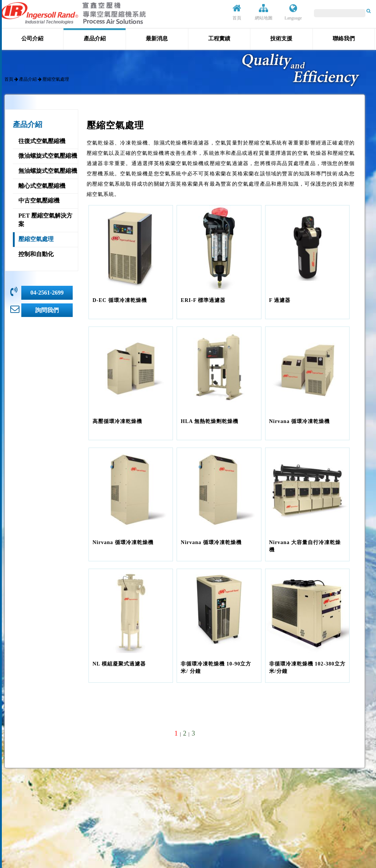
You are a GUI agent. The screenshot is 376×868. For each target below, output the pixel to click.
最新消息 (157, 39)
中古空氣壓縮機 (39, 200)
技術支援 (281, 39)
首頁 (237, 12)
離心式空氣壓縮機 (42, 186)
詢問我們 (47, 310)
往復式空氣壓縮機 (42, 141)
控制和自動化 (36, 254)
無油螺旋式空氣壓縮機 (48, 171)
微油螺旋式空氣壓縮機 (48, 156)
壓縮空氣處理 (36, 239)
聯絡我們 (344, 39)
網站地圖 (264, 12)
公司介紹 (32, 39)
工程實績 (219, 39)
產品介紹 (95, 39)
